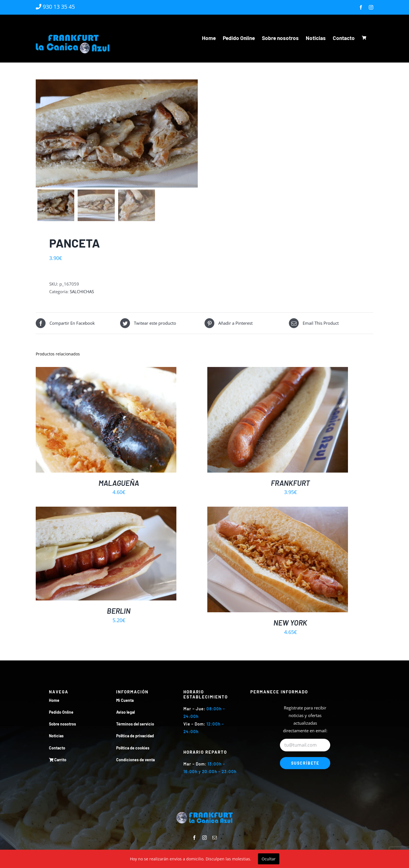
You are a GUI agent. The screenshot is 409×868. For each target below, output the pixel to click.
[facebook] (194, 838)
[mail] (215, 838)
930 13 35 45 (55, 7)
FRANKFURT (290, 483)
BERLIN (119, 611)
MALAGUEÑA (119, 483)
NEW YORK (290, 623)
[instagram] (205, 838)
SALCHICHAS (82, 292)
